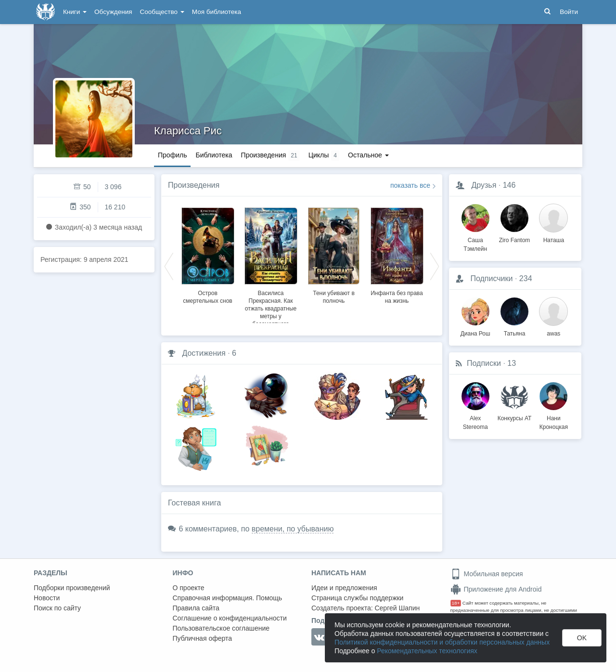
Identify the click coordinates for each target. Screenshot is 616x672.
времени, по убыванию (293, 529)
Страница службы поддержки (357, 598)
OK (582, 638)
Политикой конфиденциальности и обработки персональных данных (442, 642)
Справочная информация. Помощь (228, 598)
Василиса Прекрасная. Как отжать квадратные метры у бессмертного (271, 309)
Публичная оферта (203, 638)
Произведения (194, 185)
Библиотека (214, 155)
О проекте (189, 588)
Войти (569, 12)
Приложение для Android (496, 589)
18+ (456, 603)
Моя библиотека (217, 12)
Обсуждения (113, 12)
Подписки (484, 363)
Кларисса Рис (188, 131)
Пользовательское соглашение (221, 628)
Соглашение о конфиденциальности (230, 618)
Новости (47, 598)
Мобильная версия (487, 574)
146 (509, 185)
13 (512, 363)
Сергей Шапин (397, 608)
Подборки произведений (72, 588)
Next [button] (435, 266)
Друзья (484, 185)
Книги (75, 12)
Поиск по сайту (57, 608)
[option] (208, 254)
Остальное (368, 155)
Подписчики (491, 278)
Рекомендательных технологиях (427, 651)
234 (526, 278)
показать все (410, 185)
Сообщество (162, 12)
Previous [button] (169, 266)
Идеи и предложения (344, 588)
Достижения (204, 353)
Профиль (172, 155)
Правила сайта (196, 608)
